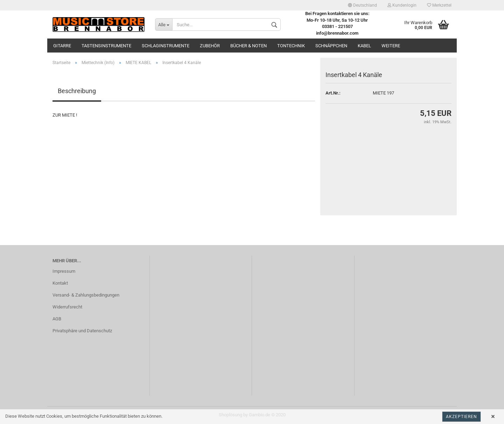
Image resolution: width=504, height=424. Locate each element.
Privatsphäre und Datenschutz (82, 331)
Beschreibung (77, 91)
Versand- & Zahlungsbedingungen (86, 295)
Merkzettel (439, 5)
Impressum (64, 271)
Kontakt (60, 283)
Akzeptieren (461, 417)
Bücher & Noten (248, 46)
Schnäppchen (331, 46)
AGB (57, 319)
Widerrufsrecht (67, 307)
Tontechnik (291, 46)
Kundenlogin (402, 5)
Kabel (364, 46)
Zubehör (210, 46)
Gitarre (62, 46)
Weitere (391, 46)
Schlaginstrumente (166, 46)
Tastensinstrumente (106, 46)
